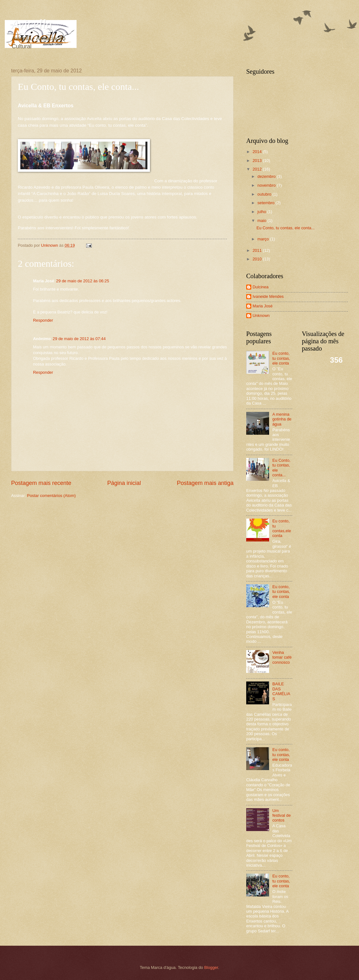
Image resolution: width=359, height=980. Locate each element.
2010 (258, 259)
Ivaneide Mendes (268, 296)
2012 (258, 169)
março (264, 239)
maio (262, 221)
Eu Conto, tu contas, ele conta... (285, 228)
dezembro (267, 176)
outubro (265, 194)
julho (262, 212)
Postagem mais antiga (205, 483)
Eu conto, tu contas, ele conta (281, 358)
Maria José (263, 306)
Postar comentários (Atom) (51, 496)
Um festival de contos (281, 816)
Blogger (211, 967)
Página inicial (124, 483)
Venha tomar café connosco (282, 657)
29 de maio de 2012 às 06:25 (83, 281)
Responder (43, 320)
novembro (267, 185)
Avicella (32, 24)
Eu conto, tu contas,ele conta (282, 528)
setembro (266, 203)
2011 (258, 250)
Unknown (261, 315)
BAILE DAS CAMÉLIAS (281, 691)
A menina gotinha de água (282, 419)
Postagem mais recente (41, 483)
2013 (258, 161)
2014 (258, 152)
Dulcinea (261, 287)
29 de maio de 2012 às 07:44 (79, 339)
